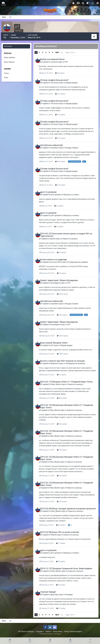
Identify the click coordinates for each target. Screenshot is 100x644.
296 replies (64, 160)
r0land (55, 236)
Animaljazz (57, 280)
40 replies (65, 250)
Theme (48, 632)
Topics (7, 72)
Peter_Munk (57, 383)
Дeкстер (56, 595)
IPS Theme (22, 632)
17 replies (64, 544)
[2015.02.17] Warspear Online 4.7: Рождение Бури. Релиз (68, 381)
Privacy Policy (58, 632)
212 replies (64, 92)
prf (43, 60)
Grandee (56, 146)
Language (40, 632)
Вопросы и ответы (73, 192)
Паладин (71, 595)
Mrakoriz (56, 360)
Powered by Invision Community (50, 634)
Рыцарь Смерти (74, 146)
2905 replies (66, 351)
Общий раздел (73, 81)
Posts (6, 77)
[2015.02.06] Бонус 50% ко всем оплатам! (62, 533)
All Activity (8, 46)
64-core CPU (58, 259)
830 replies (65, 397)
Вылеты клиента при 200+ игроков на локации (64, 358)
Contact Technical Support (73, 632)
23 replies (65, 374)
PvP (68, 60)
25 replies (65, 271)
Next (58, 52)
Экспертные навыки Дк (53, 143)
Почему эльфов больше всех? (56, 79)
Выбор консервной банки (54, 58)
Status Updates (10, 57)
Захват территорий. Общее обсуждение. (61, 278)
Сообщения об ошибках (80, 259)
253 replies (65, 423)
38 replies (63, 72)
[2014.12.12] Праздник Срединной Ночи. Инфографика (68, 569)
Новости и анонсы (73, 236)
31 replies (64, 609)
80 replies (64, 526)
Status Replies (9, 61)
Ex (54, 342)
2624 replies (66, 291)
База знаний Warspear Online (56, 340)
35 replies (64, 585)
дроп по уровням (50, 190)
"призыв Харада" (50, 592)
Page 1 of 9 (72, 52)
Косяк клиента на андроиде (55, 257)
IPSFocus (31, 632)
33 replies (62, 204)
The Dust (56, 81)
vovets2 (56, 60)
